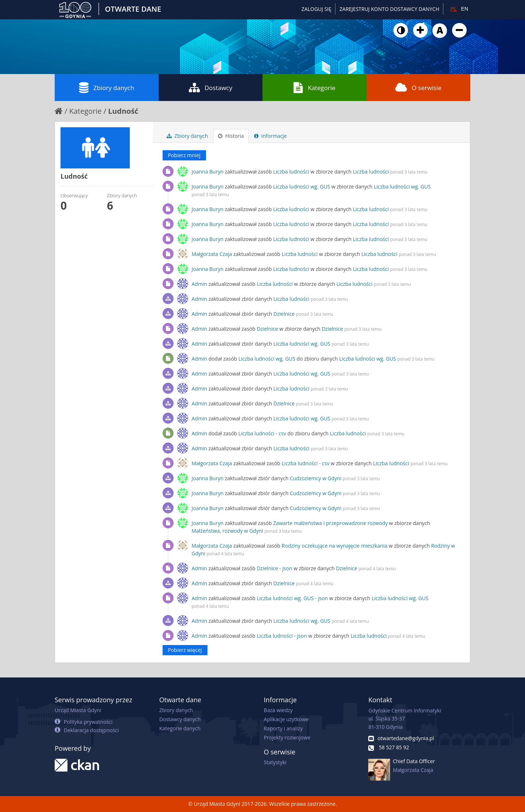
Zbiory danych (107, 88)
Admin (200, 284)
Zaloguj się (316, 9)
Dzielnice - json (274, 568)
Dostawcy (211, 88)
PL (453, 9)
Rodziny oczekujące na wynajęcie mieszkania (335, 546)
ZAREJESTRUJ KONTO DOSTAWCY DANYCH (389, 9)
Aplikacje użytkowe (286, 719)
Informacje (271, 136)
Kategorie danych (180, 728)
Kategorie (314, 88)
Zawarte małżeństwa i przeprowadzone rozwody (330, 523)
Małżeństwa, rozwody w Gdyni (227, 531)
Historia (231, 136)
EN (465, 9)
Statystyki (275, 762)
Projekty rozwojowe (287, 737)
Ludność (123, 111)
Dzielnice (284, 314)
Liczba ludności (291, 172)
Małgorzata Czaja (212, 254)
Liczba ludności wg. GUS (302, 187)
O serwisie (418, 88)
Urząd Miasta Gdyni (78, 710)
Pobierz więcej (185, 650)
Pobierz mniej (184, 155)
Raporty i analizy (283, 728)
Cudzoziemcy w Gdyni (316, 478)
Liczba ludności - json (282, 636)
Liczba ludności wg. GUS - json (292, 598)
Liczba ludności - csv (262, 433)
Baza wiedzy (278, 710)
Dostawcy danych (180, 719)
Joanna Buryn (208, 172)
